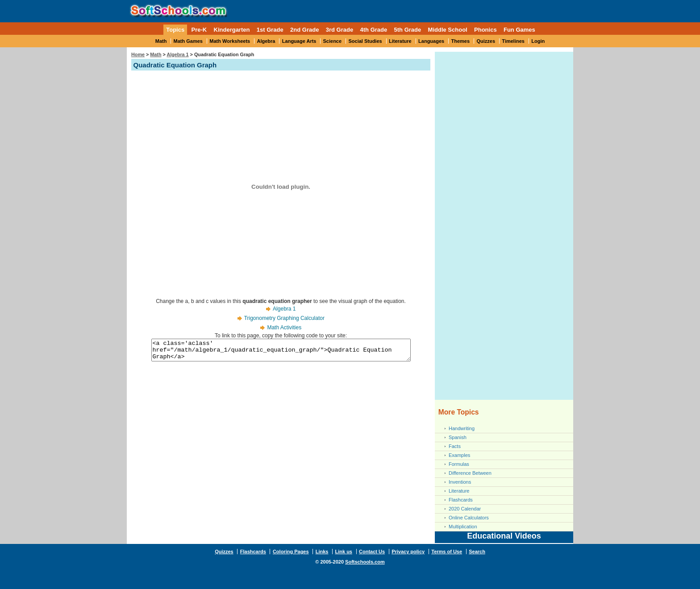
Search (477, 552)
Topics (175, 30)
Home (138, 54)
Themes (461, 41)
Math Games (188, 41)
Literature (400, 41)
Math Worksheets (230, 41)
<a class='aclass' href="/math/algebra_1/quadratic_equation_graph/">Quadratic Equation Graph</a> (281, 352)
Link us (344, 552)
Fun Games (519, 30)
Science (333, 41)
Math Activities (284, 328)
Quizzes (486, 41)
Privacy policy (408, 552)
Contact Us (372, 552)
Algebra (266, 41)
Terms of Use (447, 552)
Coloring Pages (291, 552)
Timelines (513, 41)
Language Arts (299, 41)
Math (161, 41)
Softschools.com (365, 562)
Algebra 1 (177, 54)
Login (538, 41)
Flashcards (461, 500)
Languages (431, 41)
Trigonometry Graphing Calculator (284, 318)
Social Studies (365, 41)
